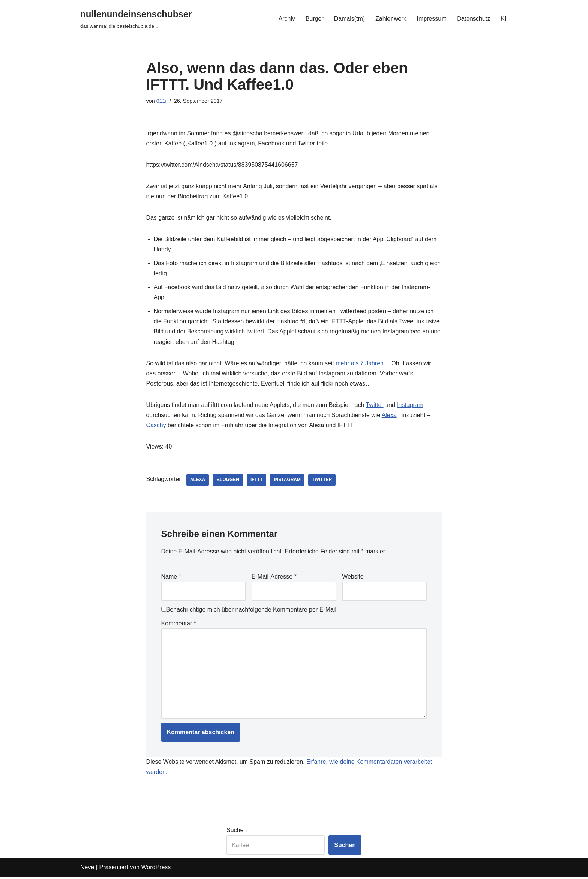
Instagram (411, 406)
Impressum (431, 19)
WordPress (156, 869)
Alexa (390, 416)
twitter (322, 481)
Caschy (156, 426)
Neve (87, 869)
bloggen (228, 481)
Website (353, 578)
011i (161, 101)
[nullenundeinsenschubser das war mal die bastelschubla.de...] (136, 19)
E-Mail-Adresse (274, 578)
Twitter (376, 406)
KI (503, 19)
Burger (314, 19)
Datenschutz (473, 19)
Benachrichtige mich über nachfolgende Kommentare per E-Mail (249, 611)
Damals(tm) (349, 19)
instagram (288, 481)
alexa (198, 481)
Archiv (286, 19)
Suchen (237, 832)
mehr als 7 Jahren (360, 364)
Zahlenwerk (391, 19)
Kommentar (179, 625)
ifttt (257, 481)
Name (171, 578)
